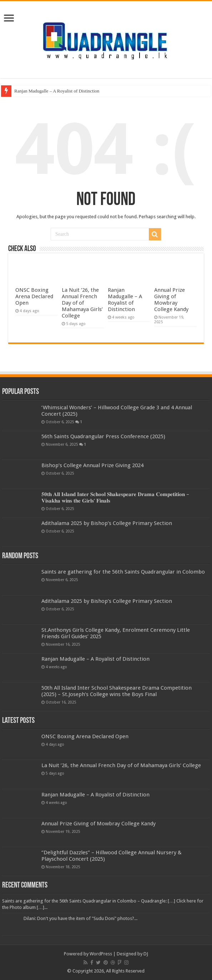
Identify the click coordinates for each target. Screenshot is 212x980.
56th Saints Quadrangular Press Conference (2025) (103, 436)
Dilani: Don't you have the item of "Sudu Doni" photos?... (80, 918)
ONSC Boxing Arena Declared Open (34, 296)
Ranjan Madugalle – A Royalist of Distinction (57, 91)
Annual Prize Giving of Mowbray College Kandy (171, 300)
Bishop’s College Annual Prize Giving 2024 (92, 465)
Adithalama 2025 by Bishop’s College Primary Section (107, 523)
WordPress (101, 954)
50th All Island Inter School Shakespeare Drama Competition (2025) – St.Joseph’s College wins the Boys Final (117, 691)
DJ (146, 954)
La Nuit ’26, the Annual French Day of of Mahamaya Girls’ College (82, 303)
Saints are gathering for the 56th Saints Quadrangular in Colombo (123, 572)
